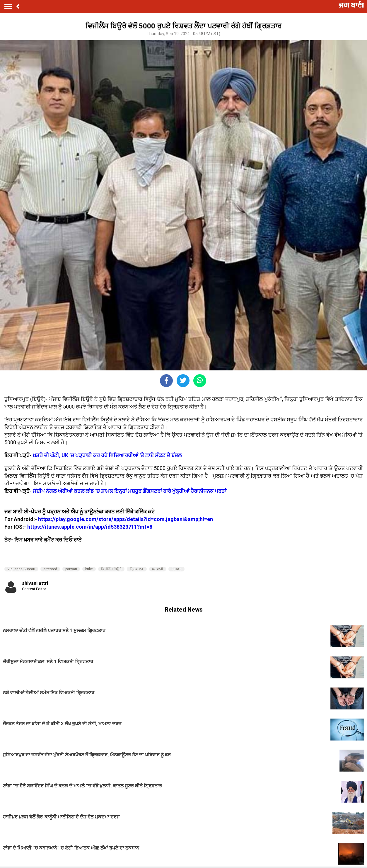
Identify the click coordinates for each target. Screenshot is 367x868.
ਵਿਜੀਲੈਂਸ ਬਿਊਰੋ (111, 569)
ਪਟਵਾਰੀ (158, 569)
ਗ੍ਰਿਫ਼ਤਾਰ (137, 569)
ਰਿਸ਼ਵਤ (176, 569)
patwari (71, 569)
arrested (50, 569)
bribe (89, 569)
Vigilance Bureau (21, 569)
